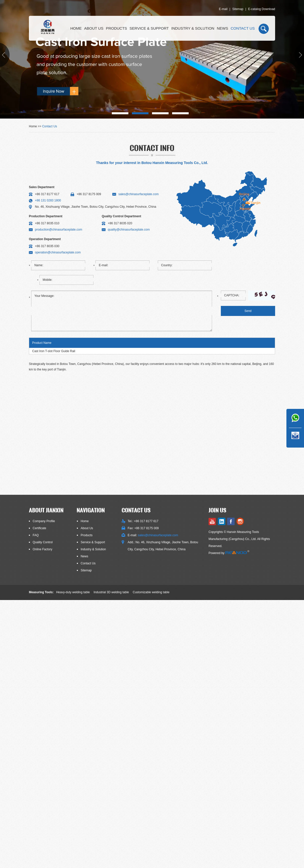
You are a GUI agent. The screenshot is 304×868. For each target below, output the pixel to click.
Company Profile (44, 521)
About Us (94, 28)
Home (76, 28)
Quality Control (43, 542)
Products (116, 28)
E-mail (223, 9)
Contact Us (243, 28)
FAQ (36, 535)
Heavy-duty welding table (73, 592)
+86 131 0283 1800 (48, 200)
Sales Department (42, 187)
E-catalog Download (262, 9)
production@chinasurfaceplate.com (59, 230)
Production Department (46, 216)
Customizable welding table (151, 592)
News (222, 28)
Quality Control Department (121, 216)
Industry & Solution (193, 28)
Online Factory (42, 549)
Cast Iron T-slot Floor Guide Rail (54, 351)
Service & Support (149, 28)
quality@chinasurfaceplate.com (129, 230)
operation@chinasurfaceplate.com (58, 252)
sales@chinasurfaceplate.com (138, 194)
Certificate (39, 528)
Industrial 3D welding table (111, 592)
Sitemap (238, 9)
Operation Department (45, 239)
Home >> (36, 126)
